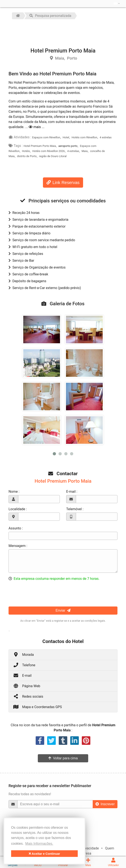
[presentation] (41, 593)
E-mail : (72, 492)
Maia (85, 151)
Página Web (27, 686)
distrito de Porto (27, 156)
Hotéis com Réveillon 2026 (48, 151)
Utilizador (113, 862)
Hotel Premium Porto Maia (40, 146)
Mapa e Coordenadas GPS (37, 707)
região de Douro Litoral (53, 156)
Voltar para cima (63, 758)
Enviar (63, 610)
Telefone (24, 665)
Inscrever (105, 804)
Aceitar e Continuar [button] (44, 854)
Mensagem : (18, 546)
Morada (23, 654)
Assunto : (16, 528)
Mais (88, 862)
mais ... (37, 127)
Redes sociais (28, 696)
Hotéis (26, 151)
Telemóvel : (75, 509)
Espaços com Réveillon (46, 137)
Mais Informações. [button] (39, 844)
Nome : (14, 492)
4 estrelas (106, 137)
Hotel (66, 137)
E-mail (22, 675)
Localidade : (18, 509)
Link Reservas (63, 183)
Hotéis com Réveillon (84, 137)
